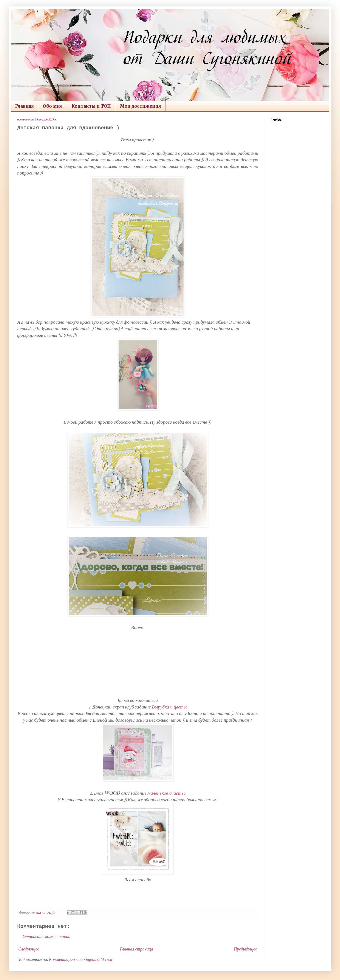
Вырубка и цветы (169, 707)
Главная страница (137, 949)
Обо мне (53, 106)
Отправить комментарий (46, 937)
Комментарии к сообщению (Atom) (81, 959)
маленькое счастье (167, 793)
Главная (24, 106)
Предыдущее (245, 949)
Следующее (29, 949)
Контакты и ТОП (91, 106)
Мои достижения (140, 106)
